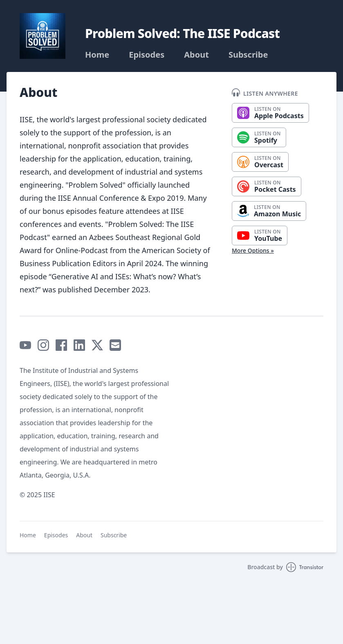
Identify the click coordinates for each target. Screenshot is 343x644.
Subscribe (248, 55)
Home (97, 55)
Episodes (147, 55)
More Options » (253, 250)
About (196, 55)
